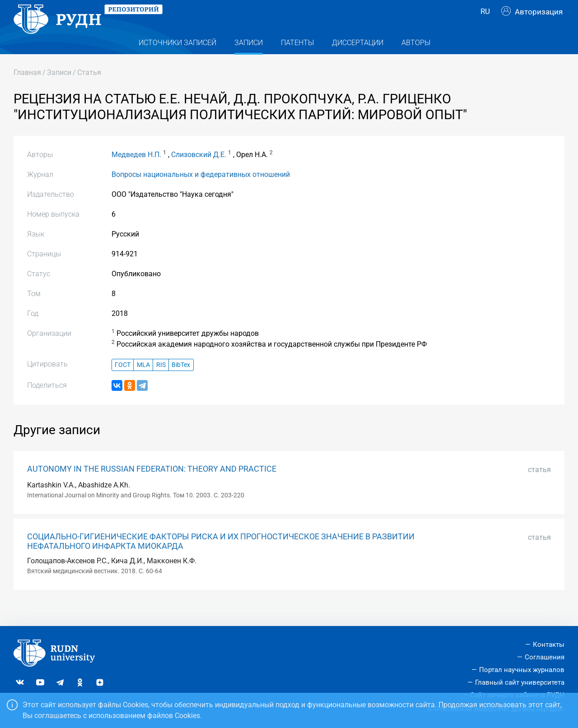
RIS (161, 383)
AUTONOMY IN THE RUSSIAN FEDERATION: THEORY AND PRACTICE (152, 487)
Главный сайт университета (520, 682)
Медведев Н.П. (136, 173)
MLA (143, 383)
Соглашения (545, 657)
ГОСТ (123, 383)
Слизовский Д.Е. (199, 173)
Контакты (549, 645)
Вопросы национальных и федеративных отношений (201, 192)
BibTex (181, 383)
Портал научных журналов (522, 670)
